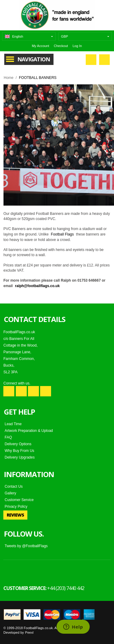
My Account (41, 46)
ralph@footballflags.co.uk (37, 286)
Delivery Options (18, 444)
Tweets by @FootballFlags (26, 546)
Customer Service (19, 500)
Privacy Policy (16, 507)
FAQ (8, 437)
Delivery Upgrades (20, 457)
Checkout (61, 46)
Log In (77, 46)
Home (9, 78)
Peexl (29, 632)
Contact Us (14, 486)
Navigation (34, 59)
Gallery (10, 493)
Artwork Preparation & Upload (29, 431)
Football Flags (62, 234)
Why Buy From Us (19, 451)
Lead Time (13, 424)
